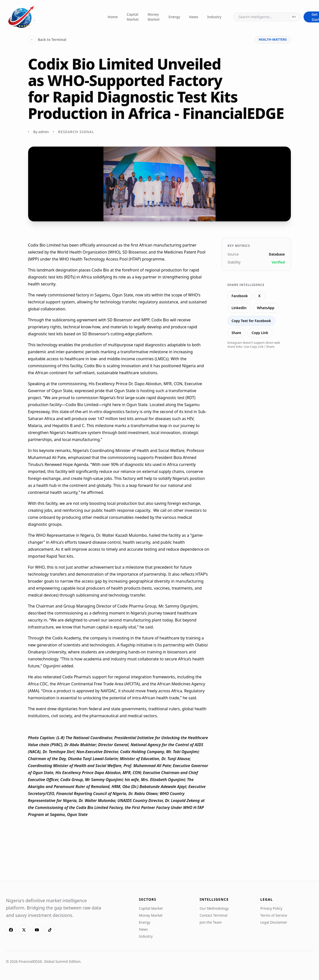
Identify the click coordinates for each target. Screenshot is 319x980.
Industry (214, 17)
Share (236, 333)
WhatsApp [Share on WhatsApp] (266, 308)
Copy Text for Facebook (251, 321)
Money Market (154, 17)
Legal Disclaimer (274, 922)
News (194, 17)
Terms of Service (274, 915)
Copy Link (260, 333)
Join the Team (211, 922)
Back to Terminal (47, 40)
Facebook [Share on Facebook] (240, 296)
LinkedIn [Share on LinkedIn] (239, 308)
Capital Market (133, 17)
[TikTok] (50, 930)
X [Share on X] (259, 296)
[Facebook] (11, 930)
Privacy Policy (271, 908)
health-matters (273, 40)
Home (113, 17)
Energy (174, 17)
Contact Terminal (214, 915)
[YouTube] (37, 930)
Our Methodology (214, 908)
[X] (24, 930)
